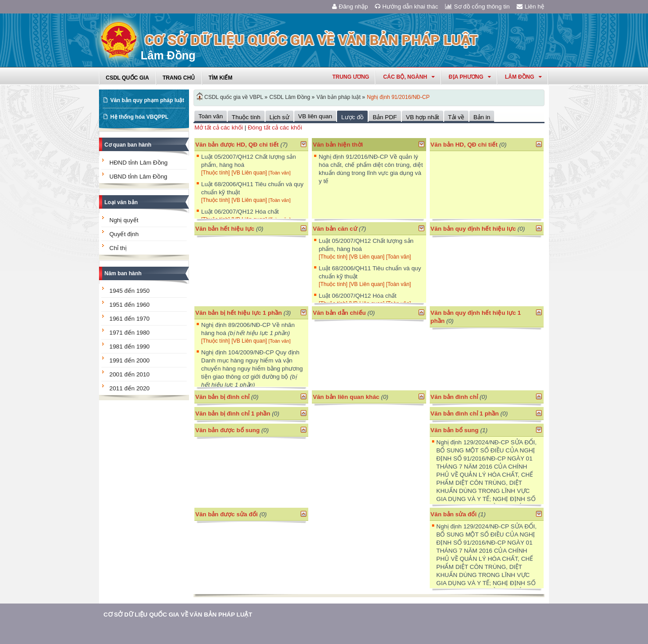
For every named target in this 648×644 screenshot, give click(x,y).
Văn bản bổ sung (455, 430)
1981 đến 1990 (130, 347)
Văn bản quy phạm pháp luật (147, 100)
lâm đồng (523, 77)
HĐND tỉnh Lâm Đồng (139, 163)
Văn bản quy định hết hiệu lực (473, 229)
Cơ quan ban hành (128, 145)
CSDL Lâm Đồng (290, 97)
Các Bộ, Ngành (409, 77)
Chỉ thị (118, 248)
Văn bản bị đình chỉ (222, 397)
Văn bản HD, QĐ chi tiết (465, 145)
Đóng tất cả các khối (275, 127)
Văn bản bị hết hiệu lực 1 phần (238, 313)
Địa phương (470, 77)
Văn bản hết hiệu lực (225, 229)
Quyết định (124, 234)
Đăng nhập (350, 7)
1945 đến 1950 (130, 291)
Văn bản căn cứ (335, 229)
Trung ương (351, 77)
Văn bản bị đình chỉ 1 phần (233, 414)
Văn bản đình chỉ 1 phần (465, 414)
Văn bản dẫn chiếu (339, 313)
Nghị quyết (124, 220)
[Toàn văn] (279, 173)
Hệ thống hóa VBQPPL (139, 117)
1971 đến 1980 (130, 333)
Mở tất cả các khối (219, 127)
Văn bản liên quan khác (346, 397)
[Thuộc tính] (216, 173)
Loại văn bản (121, 202)
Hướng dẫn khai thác (407, 7)
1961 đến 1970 (130, 319)
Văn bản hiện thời (338, 145)
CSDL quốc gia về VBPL (234, 97)
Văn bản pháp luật (338, 97)
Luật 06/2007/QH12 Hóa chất (240, 212)
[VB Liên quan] (250, 173)
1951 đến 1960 (130, 305)
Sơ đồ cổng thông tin (477, 7)
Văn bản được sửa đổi (227, 514)
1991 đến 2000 (130, 360)
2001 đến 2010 (130, 374)
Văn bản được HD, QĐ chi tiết (237, 145)
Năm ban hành (123, 273)
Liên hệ (531, 7)
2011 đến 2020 (130, 388)
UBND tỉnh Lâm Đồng (138, 177)
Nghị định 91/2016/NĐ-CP (398, 97)
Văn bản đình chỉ (454, 397)
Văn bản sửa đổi (454, 514)
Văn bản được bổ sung (227, 430)
